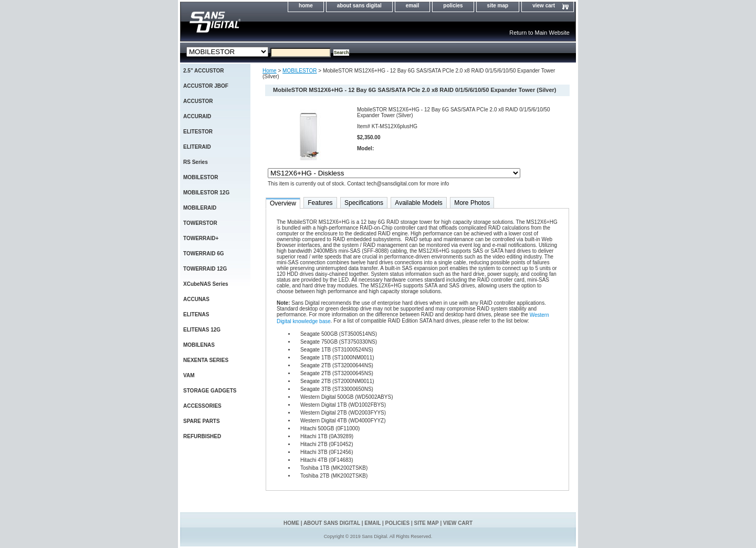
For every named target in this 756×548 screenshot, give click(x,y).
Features (320, 203)
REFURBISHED (202, 436)
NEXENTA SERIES (206, 360)
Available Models (419, 203)
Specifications (364, 203)
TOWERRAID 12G (205, 269)
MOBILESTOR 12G (206, 193)
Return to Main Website (539, 33)
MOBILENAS (199, 345)
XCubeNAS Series (206, 284)
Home (270, 71)
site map (498, 6)
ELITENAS (196, 314)
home (306, 6)
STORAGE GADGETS (210, 391)
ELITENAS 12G (202, 330)
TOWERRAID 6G (204, 254)
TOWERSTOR (200, 223)
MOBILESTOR (300, 71)
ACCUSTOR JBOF (206, 86)
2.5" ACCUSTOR (204, 71)
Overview (283, 203)
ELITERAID (197, 147)
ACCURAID (197, 116)
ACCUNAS (196, 299)
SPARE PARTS (202, 421)
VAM (189, 375)
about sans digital (359, 6)
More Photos (472, 203)
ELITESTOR (198, 132)
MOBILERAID (200, 208)
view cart (544, 6)
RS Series (196, 162)
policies (453, 6)
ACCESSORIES (202, 406)
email (413, 6)
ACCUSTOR (198, 101)
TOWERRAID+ (201, 238)
